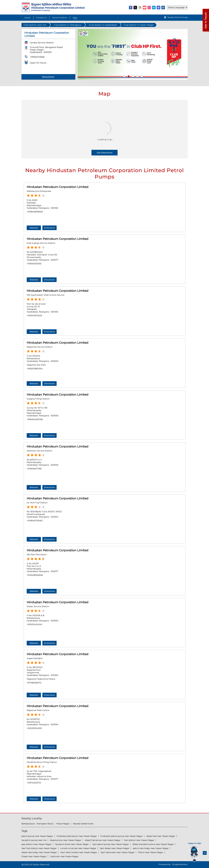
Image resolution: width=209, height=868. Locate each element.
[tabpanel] (133, 54)
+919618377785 (34, 469)
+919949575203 (34, 316)
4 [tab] (137, 76)
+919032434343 (34, 624)
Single (180, 864)
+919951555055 (34, 264)
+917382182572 (34, 683)
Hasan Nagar (63, 824)
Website (34, 228)
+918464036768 (35, 419)
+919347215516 (37, 57)
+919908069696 (35, 575)
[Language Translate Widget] (177, 7)
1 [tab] (124, 76)
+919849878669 (35, 212)
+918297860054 (35, 369)
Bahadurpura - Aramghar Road (37, 824)
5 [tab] (141, 76)
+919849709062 (35, 521)
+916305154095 (34, 728)
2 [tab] (128, 76)
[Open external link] (206, 31)
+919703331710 (34, 783)
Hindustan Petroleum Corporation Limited (58, 187)
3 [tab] (133, 76)
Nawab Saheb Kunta (83, 824)
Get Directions (105, 153)
